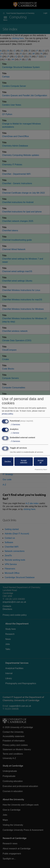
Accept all (40, 462)
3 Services (15, 425)
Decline (8, 462)
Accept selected (24, 462)
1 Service (14, 433)
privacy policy (7, 414)
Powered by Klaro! (41, 469)
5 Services (15, 441)
